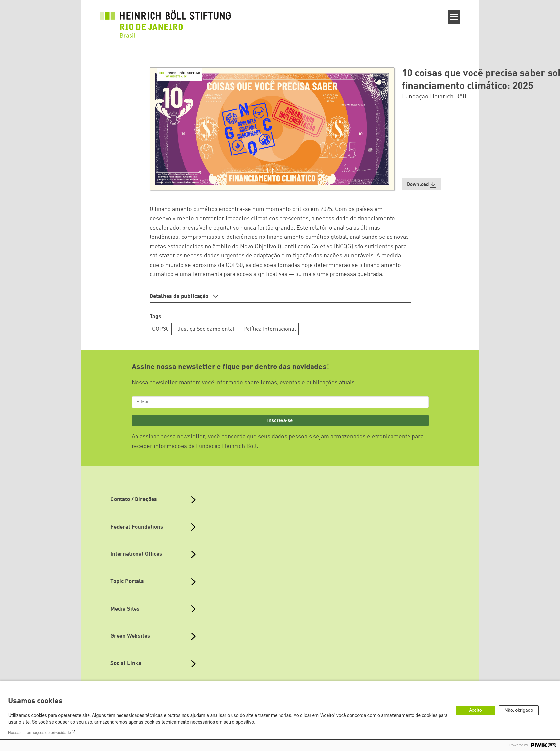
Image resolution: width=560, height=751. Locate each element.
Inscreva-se (280, 420)
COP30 (160, 329)
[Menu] (454, 17)
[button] (422, 184)
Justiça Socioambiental (206, 329)
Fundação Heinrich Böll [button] (434, 97)
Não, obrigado (519, 710)
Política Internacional (270, 329)
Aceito (475, 710)
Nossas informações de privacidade (40, 733)
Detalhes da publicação (180, 296)
